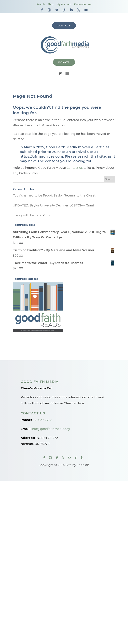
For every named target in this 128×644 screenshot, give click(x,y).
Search (41, 4)
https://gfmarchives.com (41, 157)
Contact (64, 26)
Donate (64, 62)
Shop (51, 4)
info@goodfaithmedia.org (51, 429)
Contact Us (33, 413)
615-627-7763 (42, 420)
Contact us (75, 168)
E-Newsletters (83, 4)
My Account (64, 4)
